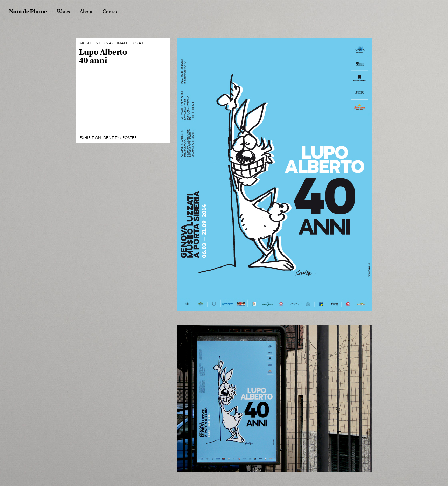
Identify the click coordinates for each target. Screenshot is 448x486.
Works (63, 12)
